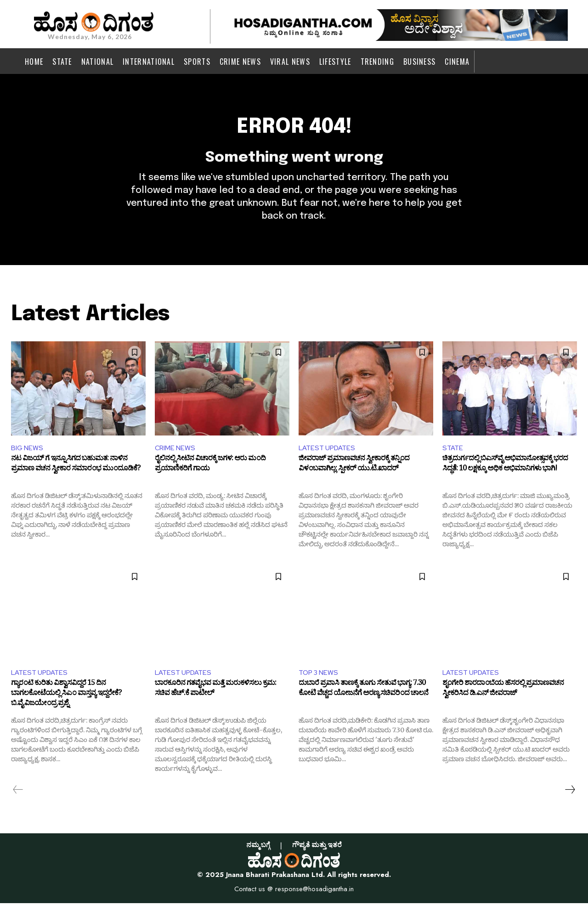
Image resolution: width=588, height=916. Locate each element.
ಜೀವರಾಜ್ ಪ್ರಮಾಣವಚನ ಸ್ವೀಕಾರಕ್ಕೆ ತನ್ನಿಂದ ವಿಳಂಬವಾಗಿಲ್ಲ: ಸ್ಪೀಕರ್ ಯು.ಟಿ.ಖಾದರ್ (354, 477)
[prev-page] (18, 803)
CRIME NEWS (176, 459)
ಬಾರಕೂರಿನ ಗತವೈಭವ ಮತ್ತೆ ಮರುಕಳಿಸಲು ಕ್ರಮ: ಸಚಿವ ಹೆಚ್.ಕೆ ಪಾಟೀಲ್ (215, 703)
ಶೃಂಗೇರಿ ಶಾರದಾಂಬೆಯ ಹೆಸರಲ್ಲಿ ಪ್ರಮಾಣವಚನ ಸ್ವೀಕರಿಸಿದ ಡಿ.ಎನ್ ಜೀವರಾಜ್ (503, 703)
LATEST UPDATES (329, 459)
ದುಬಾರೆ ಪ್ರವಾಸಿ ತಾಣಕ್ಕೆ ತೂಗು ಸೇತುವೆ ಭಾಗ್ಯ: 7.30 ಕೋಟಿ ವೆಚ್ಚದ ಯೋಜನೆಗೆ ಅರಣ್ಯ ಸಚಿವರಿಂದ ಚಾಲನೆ (363, 703)
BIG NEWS (28, 459)
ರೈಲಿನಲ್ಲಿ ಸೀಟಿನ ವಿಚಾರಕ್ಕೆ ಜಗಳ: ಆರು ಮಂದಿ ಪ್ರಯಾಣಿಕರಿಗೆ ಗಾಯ (210, 477)
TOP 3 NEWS (320, 684)
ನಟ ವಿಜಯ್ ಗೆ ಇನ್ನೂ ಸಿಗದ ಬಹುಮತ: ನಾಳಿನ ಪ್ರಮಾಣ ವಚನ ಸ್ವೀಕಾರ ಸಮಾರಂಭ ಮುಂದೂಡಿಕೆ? (76, 477)
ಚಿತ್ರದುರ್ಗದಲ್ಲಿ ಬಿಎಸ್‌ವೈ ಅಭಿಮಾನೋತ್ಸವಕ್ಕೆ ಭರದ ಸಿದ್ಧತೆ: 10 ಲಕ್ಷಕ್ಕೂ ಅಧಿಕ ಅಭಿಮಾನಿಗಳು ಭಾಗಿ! (505, 477)
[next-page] (570, 803)
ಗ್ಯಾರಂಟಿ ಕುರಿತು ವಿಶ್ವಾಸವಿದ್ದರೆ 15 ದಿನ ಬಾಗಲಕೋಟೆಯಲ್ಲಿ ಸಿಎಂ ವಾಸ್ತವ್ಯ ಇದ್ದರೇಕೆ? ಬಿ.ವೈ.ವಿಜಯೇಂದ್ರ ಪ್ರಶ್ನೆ (66, 708)
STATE (453, 459)
